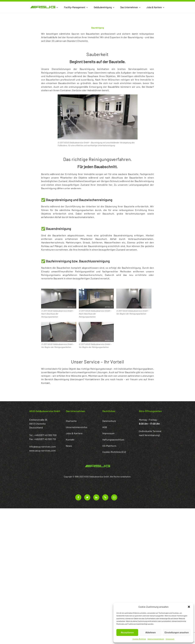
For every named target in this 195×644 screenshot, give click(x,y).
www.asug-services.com (42, 450)
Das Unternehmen (131, 7)
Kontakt (70, 439)
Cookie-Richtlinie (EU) (114, 452)
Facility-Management (76, 7)
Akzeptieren (127, 633)
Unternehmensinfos (77, 427)
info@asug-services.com (43, 446)
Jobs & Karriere (156, 7)
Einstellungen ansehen (177, 633)
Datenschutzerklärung (156, 639)
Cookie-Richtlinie (139, 639)
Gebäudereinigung (104, 7)
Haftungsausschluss (113, 439)
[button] (189, 607)
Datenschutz (109, 421)
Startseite (71, 421)
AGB (105, 427)
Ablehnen (151, 633)
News (69, 446)
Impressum (170, 639)
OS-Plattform (109, 446)
